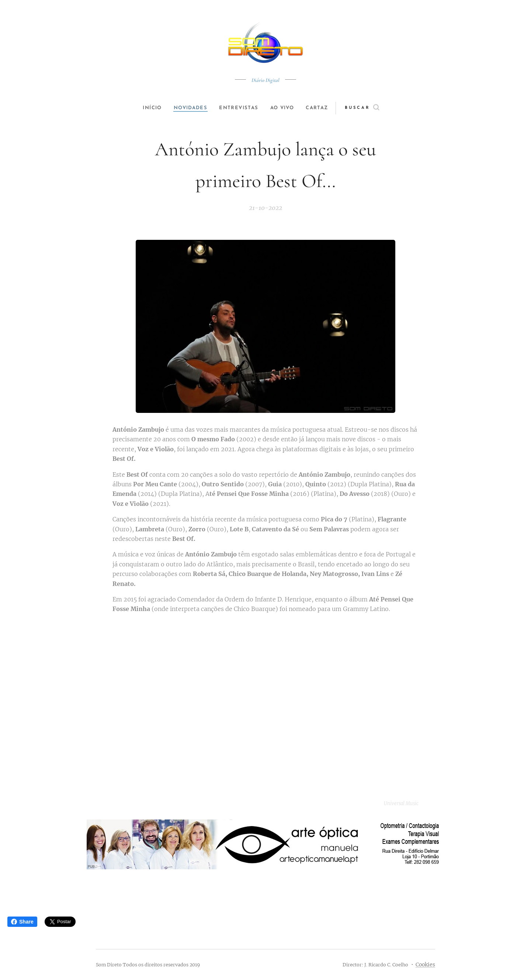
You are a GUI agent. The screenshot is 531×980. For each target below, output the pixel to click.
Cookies (425, 965)
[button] (371, 108)
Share (22, 922)
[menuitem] (148, 108)
